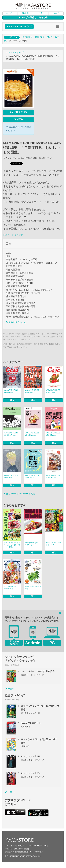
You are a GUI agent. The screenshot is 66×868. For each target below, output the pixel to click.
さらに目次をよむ (16, 322)
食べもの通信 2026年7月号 (33, 588)
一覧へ (10, 689)
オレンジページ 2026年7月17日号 (53, 544)
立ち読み (18, 119)
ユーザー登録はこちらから (33, 17)
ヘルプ (56, 13)
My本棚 (25, 13)
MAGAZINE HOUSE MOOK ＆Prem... (11, 434)
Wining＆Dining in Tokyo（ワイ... (31, 544)
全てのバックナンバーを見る (19, 494)
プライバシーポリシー (37, 846)
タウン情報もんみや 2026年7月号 (11, 588)
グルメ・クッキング (13, 235)
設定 (41, 13)
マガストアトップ (15, 52)
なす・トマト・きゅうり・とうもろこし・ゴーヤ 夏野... (12, 545)
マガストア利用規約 (13, 846)
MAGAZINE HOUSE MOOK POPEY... (32, 391)
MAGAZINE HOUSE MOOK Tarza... (53, 434)
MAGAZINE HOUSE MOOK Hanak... (32, 434)
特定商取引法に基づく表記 (16, 849)
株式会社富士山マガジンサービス (29, 852)
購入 (12, 400)
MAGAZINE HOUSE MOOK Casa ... (11, 391)
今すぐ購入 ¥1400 (19, 112)
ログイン (10, 13)
